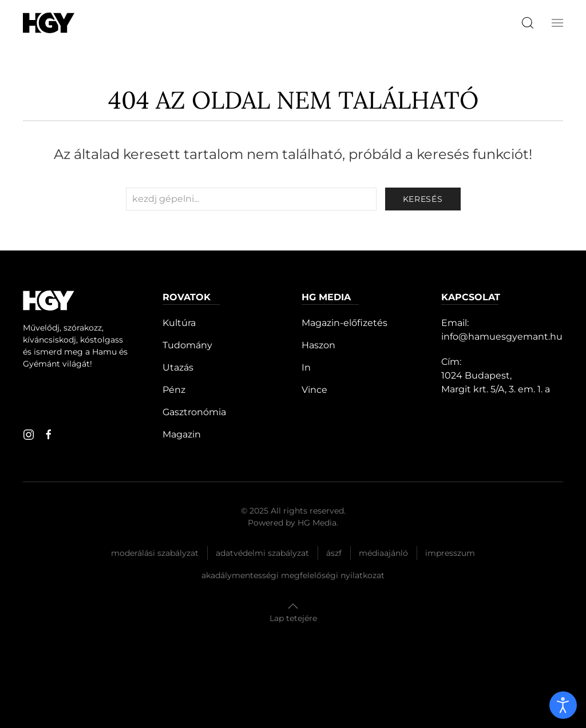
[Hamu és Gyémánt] (49, 23)
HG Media (317, 523)
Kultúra (179, 323)
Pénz (174, 390)
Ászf (334, 553)
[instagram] (29, 435)
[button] (557, 23)
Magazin (182, 434)
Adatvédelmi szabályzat (262, 553)
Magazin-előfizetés (345, 323)
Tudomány (187, 345)
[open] (563, 705)
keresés (423, 199)
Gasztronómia (194, 412)
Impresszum (450, 553)
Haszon (318, 345)
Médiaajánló (383, 553)
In (306, 367)
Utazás (178, 367)
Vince (314, 390)
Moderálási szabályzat (155, 553)
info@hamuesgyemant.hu (502, 337)
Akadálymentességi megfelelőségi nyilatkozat (293, 575)
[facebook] (49, 435)
